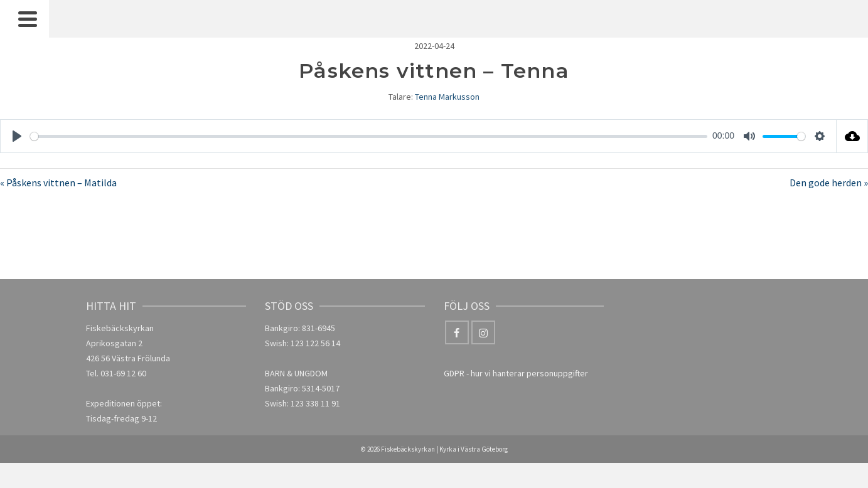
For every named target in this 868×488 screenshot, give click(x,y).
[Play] (17, 136)
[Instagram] (483, 332)
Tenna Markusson (447, 97)
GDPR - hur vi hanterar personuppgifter (516, 373)
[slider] (369, 136)
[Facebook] (457, 332)
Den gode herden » (829, 183)
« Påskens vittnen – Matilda (58, 183)
